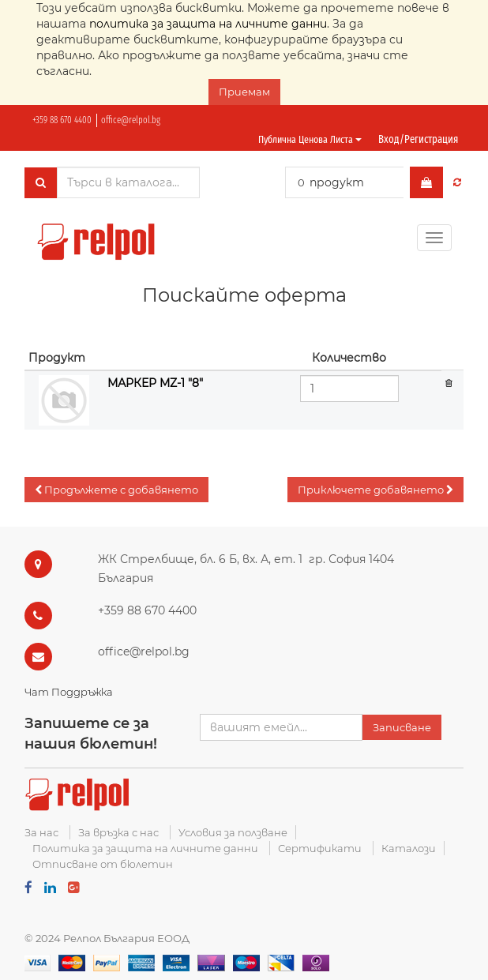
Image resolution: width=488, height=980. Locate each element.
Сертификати (320, 848)
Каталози (409, 848)
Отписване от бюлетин (103, 864)
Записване (402, 727)
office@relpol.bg (131, 120)
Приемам (244, 92)
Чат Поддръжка (69, 692)
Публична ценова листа (310, 139)
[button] (116, 490)
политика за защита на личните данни (208, 24)
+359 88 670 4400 (62, 120)
